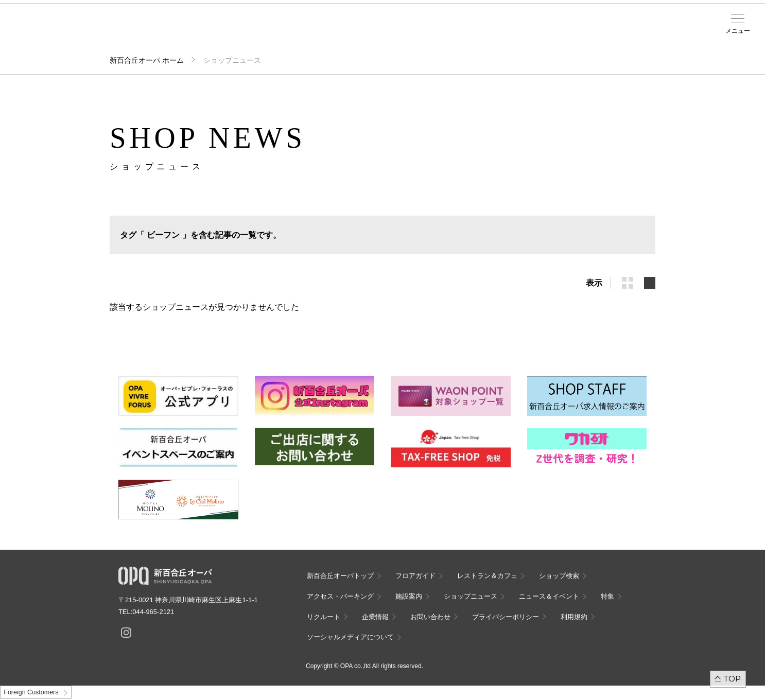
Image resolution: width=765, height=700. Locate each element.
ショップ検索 (204, 31)
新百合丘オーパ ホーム (147, 60)
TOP (732, 679)
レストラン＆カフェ (487, 576)
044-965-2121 (153, 612)
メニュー (738, 31)
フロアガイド (162, 31)
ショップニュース (471, 596)
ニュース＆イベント (329, 34)
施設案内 (287, 31)
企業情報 (375, 617)
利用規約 (574, 617)
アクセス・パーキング (246, 34)
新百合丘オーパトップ (340, 576)
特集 (607, 596)
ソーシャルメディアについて (350, 637)
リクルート (324, 617)
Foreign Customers (31, 692)
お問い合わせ (430, 617)
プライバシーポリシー (506, 617)
